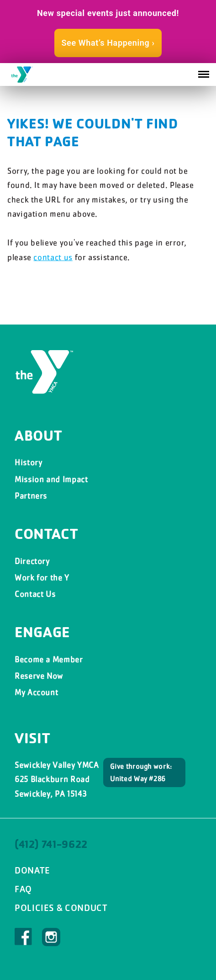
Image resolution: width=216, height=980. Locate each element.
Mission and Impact (51, 479)
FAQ (23, 889)
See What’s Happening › (108, 43)
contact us (53, 257)
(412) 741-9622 (51, 844)
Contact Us (35, 594)
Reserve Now (39, 676)
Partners (31, 496)
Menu (204, 72)
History (28, 462)
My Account (36, 692)
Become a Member (49, 659)
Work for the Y (42, 578)
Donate (32, 870)
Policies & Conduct (61, 908)
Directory (32, 561)
